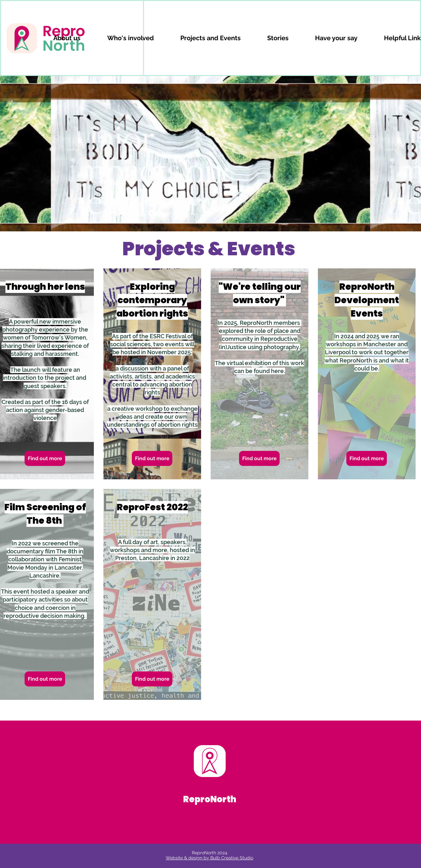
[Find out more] (45, 458)
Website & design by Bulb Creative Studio (209, 858)
